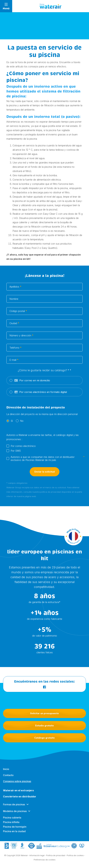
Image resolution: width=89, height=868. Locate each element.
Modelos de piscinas (15, 814)
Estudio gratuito (44, 726)
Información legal (37, 856)
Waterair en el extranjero (18, 793)
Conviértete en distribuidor (20, 799)
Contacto (8, 778)
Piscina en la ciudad (14, 834)
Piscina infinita (11, 825)
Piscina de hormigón (15, 829)
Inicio (6, 772)
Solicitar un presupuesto (44, 713)
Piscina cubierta (12, 820)
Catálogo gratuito (44, 738)
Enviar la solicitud (45, 475)
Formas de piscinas (14, 807)
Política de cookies (75, 856)
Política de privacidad (56, 856)
